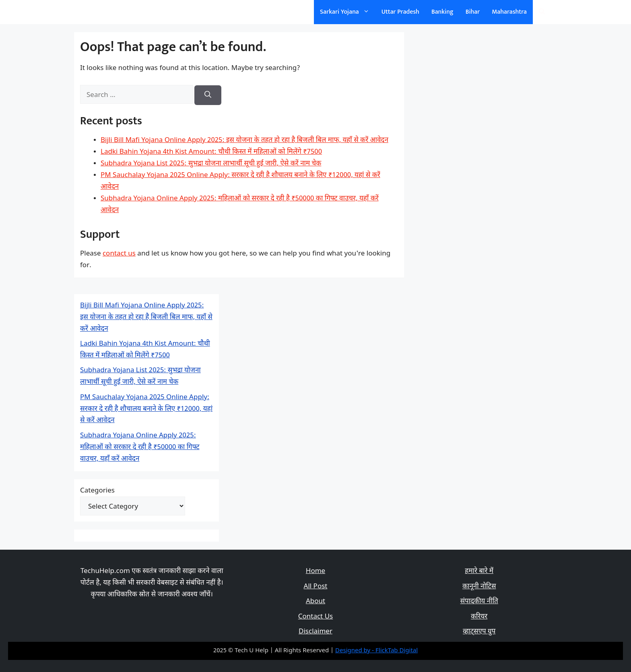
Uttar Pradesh (400, 12)
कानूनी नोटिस (479, 587)
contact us (119, 254)
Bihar (473, 12)
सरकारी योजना (107, 12)
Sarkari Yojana (348, 12)
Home (315, 571)
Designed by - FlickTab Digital (376, 651)
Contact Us (316, 617)
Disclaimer (315, 632)
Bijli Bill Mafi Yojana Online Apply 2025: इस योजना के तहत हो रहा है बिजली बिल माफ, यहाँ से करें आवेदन (244, 140)
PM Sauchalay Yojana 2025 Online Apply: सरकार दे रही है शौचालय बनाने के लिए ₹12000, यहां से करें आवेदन (146, 409)
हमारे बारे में (479, 571)
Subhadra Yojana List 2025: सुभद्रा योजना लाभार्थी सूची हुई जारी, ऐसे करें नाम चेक (211, 164)
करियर (479, 617)
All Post (316, 587)
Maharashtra (509, 12)
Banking (442, 12)
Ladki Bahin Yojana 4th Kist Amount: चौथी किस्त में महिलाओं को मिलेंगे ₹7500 (211, 152)
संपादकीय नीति (479, 602)
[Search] (208, 95)
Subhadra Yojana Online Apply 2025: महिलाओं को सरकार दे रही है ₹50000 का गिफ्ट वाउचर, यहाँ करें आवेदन (140, 447)
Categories (97, 491)
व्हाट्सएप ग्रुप (479, 632)
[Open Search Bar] (542, 12)
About (315, 602)
